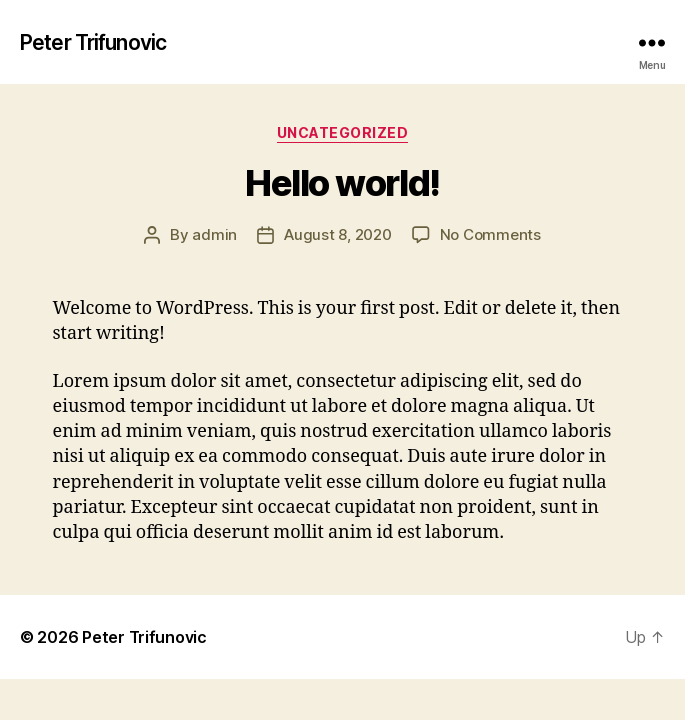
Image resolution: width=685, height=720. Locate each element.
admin (214, 234)
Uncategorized (343, 132)
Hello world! (342, 183)
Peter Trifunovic (93, 42)
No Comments (490, 234)
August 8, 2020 (337, 234)
